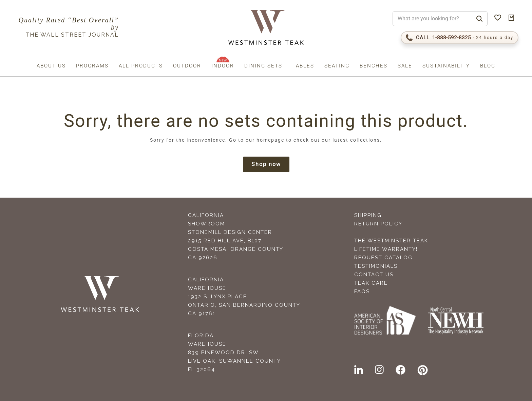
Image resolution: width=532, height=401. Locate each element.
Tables (303, 66)
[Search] (479, 19)
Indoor (223, 66)
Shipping (368, 215)
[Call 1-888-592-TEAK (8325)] (460, 38)
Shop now (266, 164)
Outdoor (187, 66)
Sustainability (446, 66)
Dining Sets (263, 66)
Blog (488, 66)
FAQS (362, 292)
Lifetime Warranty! (386, 249)
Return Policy (378, 224)
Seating (337, 66)
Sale (405, 66)
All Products (141, 66)
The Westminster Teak (391, 241)
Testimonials (376, 266)
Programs (92, 66)
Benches (374, 66)
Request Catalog (383, 258)
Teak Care (371, 283)
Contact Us (374, 275)
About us (51, 66)
